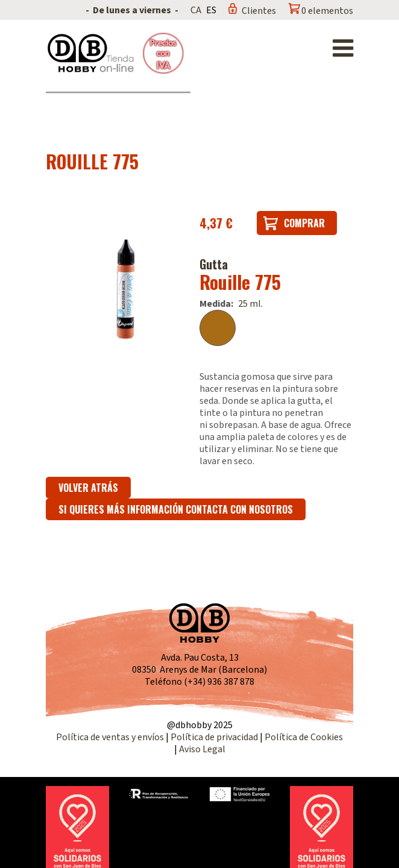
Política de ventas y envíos (111, 737)
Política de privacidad (215, 737)
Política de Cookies (304, 737)
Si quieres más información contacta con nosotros (176, 509)
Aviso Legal (202, 749)
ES (211, 10)
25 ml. (250, 304)
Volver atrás (88, 488)
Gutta (214, 264)
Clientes (259, 11)
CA (196, 10)
